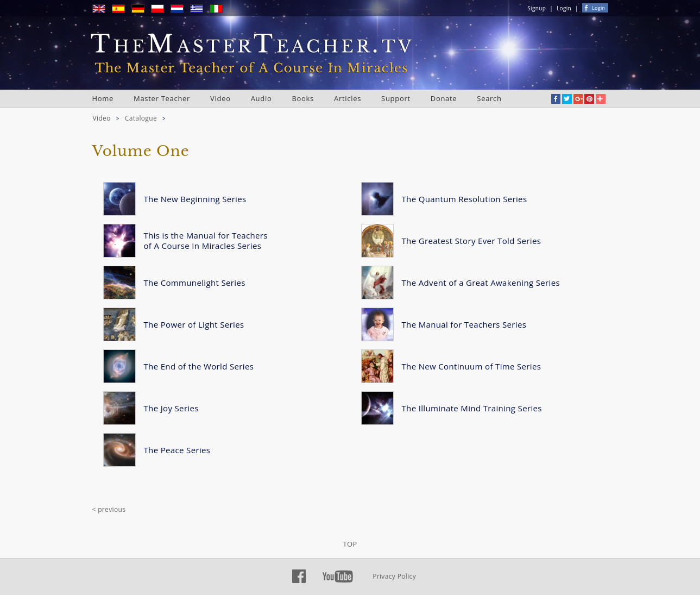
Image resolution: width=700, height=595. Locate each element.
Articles (348, 98)
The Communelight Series (195, 283)
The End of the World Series (199, 366)
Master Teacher (162, 98)
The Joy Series (171, 408)
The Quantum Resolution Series (465, 199)
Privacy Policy (394, 576)
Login (564, 8)
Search (489, 98)
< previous (109, 509)
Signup (537, 8)
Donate (444, 98)
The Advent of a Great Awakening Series (481, 283)
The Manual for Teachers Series (464, 324)
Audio (261, 98)
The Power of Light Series (194, 324)
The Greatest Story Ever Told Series (472, 241)
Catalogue (141, 118)
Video (220, 98)
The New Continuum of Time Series (472, 366)
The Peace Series (177, 450)
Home (103, 98)
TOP (350, 544)
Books (303, 98)
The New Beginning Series (195, 199)
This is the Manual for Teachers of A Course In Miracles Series (206, 241)
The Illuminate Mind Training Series (472, 408)
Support (396, 98)
